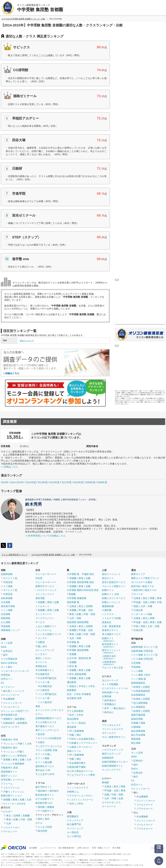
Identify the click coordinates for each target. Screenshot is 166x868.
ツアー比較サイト (45, 811)
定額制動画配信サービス (48, 718)
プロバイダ (137, 594)
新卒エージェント (111, 651)
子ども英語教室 (75, 711)
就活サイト (108, 578)
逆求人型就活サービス (114, 582)
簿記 (79, 735)
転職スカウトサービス (114, 598)
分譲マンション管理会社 (14, 756)
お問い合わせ (83, 848)
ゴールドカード (11, 707)
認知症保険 (137, 719)
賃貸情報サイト (9, 772)
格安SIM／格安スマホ (143, 586)
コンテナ (42, 638)
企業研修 (107, 696)
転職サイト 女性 (110, 594)
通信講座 (72, 727)
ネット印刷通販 (110, 684)
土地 (29, 744)
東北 (9, 816)
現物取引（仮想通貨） (15, 719)
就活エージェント (111, 574)
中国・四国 (26, 819)
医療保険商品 (138, 683)
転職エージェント (111, 602)
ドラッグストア (75, 820)
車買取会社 (41, 666)
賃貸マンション (9, 776)
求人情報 (116, 848)
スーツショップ (75, 828)
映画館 (105, 782)
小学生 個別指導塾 (77, 674)
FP (71, 731)
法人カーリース (110, 680)
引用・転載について (101, 848)
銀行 (6, 655)
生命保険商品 (138, 695)
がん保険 (6, 622)
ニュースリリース (48, 848)
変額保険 (136, 739)
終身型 (137, 687)
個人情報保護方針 (66, 848)
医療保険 (6, 618)
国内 (40, 819)
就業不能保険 (138, 715)
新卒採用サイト (110, 645)
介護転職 (107, 610)
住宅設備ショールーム (13, 780)
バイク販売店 (42, 690)
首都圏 (7, 760)
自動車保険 (7, 574)
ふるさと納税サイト (46, 626)
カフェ (39, 714)
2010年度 (78, 482)
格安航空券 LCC (44, 803)
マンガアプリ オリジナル (49, 746)
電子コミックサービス (47, 730)
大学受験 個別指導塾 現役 (80, 582)
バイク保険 (7, 586)
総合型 (41, 734)
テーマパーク (109, 806)
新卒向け (109, 712)
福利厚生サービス (45, 766)
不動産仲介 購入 (9, 748)
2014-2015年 (17, 482)
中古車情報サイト (45, 670)
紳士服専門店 (74, 824)
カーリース (41, 662)
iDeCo (134, 769)
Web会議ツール (110, 692)
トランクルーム (44, 630)
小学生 (92, 686)
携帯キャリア (138, 574)
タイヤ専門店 (74, 836)
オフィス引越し (44, 754)
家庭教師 (72, 690)
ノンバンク (18, 691)
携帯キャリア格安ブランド (145, 578)
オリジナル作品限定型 (49, 738)
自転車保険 (7, 598)
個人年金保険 (138, 735)
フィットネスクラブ (77, 788)
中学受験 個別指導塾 (78, 650)
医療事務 (79, 731)
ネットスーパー (44, 614)
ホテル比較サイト (45, 799)
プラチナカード (145, 809)
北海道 (73, 606)
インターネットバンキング (15, 671)
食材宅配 (40, 598)
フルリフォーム (11, 788)
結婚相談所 (108, 758)
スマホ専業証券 (9, 659)
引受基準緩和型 (142, 691)
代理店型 (8, 582)
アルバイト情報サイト (114, 586)
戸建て (21, 744)
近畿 (22, 760)
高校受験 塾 (73, 602)
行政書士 (74, 743)
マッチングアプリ (111, 770)
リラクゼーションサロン (80, 796)
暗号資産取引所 (9, 715)
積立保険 (136, 743)
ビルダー (8, 812)
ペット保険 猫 (139, 679)
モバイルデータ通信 (142, 582)
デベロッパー (10, 832)
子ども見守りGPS (45, 774)
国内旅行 (42, 791)
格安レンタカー (44, 658)
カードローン (8, 687)
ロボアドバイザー (10, 727)
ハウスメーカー (11, 827)
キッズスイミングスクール (80, 800)
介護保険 (136, 727)
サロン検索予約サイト (114, 737)
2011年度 (66, 482)
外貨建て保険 (138, 723)
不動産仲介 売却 (9, 740)
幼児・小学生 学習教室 (79, 694)
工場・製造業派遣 (111, 626)
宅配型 (41, 642)
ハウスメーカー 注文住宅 (13, 804)
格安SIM (138, 590)
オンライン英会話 (76, 723)
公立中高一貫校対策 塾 (79, 658)
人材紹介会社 (109, 657)
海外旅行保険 (8, 606)
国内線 (41, 807)
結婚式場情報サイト (113, 766)
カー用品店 (73, 832)
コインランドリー (45, 594)
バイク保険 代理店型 (142, 659)
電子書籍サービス (45, 726)
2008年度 (102, 482)
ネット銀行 (7, 667)
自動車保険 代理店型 (142, 651)
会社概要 (33, 848)
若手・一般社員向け (115, 708)
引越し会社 (41, 646)
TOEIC (73, 739)
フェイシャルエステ (113, 729)
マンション (9, 744)
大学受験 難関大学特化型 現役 (83, 590)
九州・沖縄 (75, 618)
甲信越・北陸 (86, 610)
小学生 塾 (72, 666)
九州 (29, 760)
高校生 (73, 686)
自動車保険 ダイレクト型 (144, 647)
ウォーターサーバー (46, 574)
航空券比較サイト (45, 795)
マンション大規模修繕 (13, 764)
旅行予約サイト (44, 787)
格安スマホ (151, 590)
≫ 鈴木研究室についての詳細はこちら (45, 536)
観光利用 (42, 831)
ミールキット (42, 606)
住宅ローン (7, 679)
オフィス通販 (42, 758)
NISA (4, 647)
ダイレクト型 (10, 578)
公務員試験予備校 (76, 767)
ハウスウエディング (113, 750)
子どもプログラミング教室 (81, 775)
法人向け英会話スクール (80, 771)
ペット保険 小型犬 (141, 675)
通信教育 (72, 682)
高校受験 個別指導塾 (78, 622)
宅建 (72, 735)
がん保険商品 (138, 707)
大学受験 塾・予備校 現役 (80, 574)
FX (2, 683)
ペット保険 (7, 610)
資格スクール (74, 751)
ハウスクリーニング (46, 590)
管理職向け (110, 704)
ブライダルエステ (111, 725)
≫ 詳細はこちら (9, 467)
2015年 (5, 482)
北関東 (17, 816)
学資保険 (6, 626)
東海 (15, 760)
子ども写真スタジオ (46, 722)
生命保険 (6, 614)
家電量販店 (73, 816)
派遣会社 (107, 622)
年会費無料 (9, 699)
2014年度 (31, 482)
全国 (121, 798)
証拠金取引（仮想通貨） (16, 723)
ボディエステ (109, 733)
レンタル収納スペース (49, 634)
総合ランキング (27, 341)
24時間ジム (73, 792)
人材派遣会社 (109, 663)
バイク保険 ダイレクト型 (144, 655)
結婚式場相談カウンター (115, 762)
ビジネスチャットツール (115, 688)
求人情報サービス (111, 634)
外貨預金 (6, 675)
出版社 (41, 742)
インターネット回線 (142, 614)
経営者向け (110, 700)
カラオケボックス (111, 802)
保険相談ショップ (10, 630)
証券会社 (8, 651)
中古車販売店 (42, 674)
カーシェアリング (45, 650)
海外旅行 (54, 791)
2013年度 (43, 482)
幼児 (72, 715)
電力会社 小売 (43, 770)
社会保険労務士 (87, 739)
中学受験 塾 (73, 642)
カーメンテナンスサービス (49, 710)
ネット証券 (7, 643)
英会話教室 (73, 719)
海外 (47, 819)
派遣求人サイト (110, 630)
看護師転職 (108, 606)
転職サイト (108, 590)
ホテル (39, 823)
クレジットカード (10, 695)
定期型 (146, 687)
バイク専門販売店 (47, 694)
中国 (159, 602)
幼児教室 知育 (74, 698)
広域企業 (138, 610)
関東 (123, 786)
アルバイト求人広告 (113, 668)
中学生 (82, 686)
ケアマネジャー (89, 743)
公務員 (73, 747)
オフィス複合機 (44, 762)
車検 (38, 706)
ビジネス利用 (45, 827)
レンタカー (41, 654)
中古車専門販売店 (47, 678)
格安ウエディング (111, 754)
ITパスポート (86, 747)
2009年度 (90, 482)
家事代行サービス (45, 586)
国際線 (51, 807)
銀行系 (7, 691)
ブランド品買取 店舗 (46, 750)
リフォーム (7, 784)
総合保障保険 (138, 731)
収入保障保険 (141, 703)
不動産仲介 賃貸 (9, 768)
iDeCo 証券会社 (9, 663)
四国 (136, 606)
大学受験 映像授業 (77, 598)
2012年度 (55, 482)
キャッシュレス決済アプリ (15, 711)
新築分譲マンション (11, 796)
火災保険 (6, 602)
